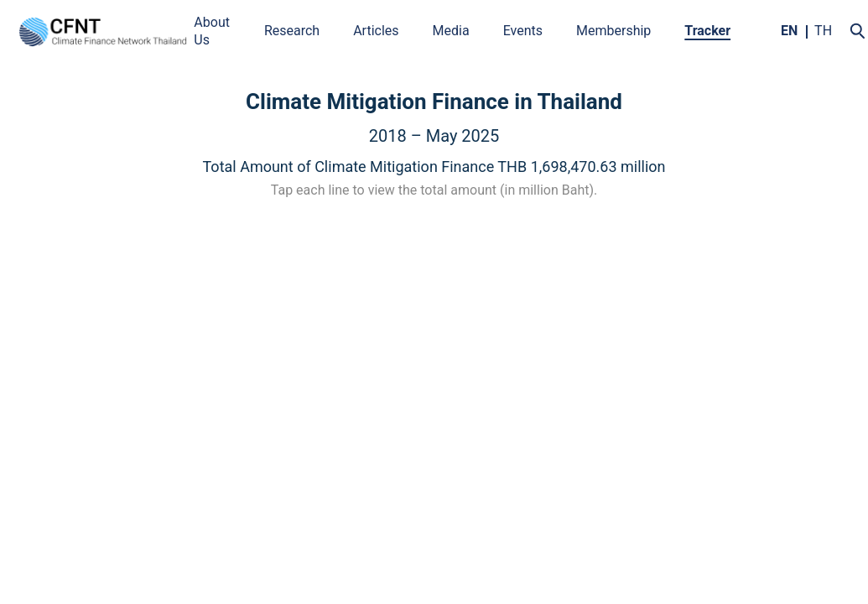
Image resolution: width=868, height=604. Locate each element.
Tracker (707, 31)
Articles (376, 31)
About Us (212, 31)
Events (523, 31)
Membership (613, 31)
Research (292, 31)
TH (823, 31)
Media (451, 31)
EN (789, 31)
